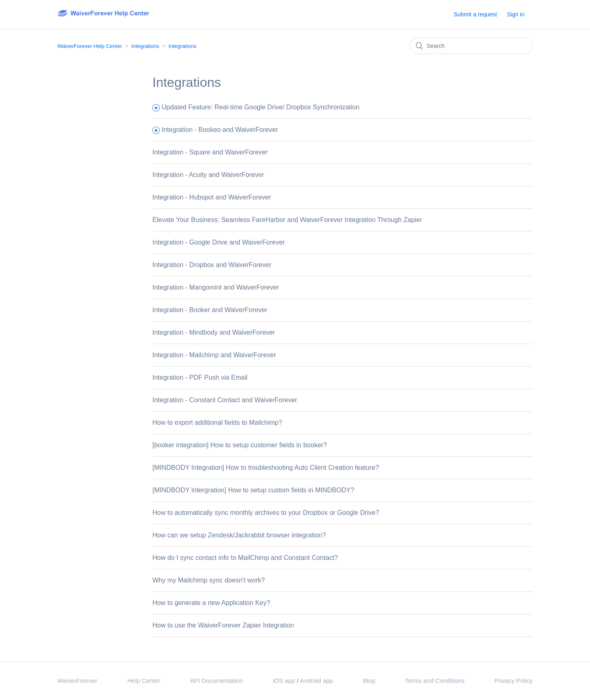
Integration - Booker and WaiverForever (210, 310)
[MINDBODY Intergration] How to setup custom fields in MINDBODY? (253, 490)
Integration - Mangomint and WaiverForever (216, 287)
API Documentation (217, 681)
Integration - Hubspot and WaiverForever (212, 197)
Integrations (145, 46)
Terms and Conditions (435, 681)
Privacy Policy (514, 681)
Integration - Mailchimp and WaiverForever (214, 355)
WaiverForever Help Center (90, 46)
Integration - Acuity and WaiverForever (208, 175)
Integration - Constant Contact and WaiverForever (225, 400)
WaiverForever (77, 681)
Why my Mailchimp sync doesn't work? (209, 580)
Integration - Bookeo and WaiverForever (220, 130)
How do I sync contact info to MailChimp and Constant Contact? (245, 558)
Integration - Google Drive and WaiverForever (219, 242)
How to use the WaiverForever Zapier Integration (223, 625)
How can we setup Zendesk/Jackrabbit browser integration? (239, 535)
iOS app (284, 681)
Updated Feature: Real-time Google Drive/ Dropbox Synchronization (260, 107)
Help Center (144, 681)
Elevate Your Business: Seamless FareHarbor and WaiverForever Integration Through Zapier (287, 220)
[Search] (471, 46)
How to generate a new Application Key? (211, 603)
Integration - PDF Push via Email (200, 377)
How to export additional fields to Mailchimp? (217, 422)
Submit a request (475, 14)
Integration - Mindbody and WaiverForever (214, 332)
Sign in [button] (516, 14)
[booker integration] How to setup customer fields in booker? (240, 445)
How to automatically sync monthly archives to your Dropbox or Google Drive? (266, 513)
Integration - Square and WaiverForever (210, 152)
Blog (369, 681)
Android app (317, 681)
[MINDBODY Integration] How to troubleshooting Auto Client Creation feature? (266, 468)
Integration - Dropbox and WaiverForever (212, 265)
